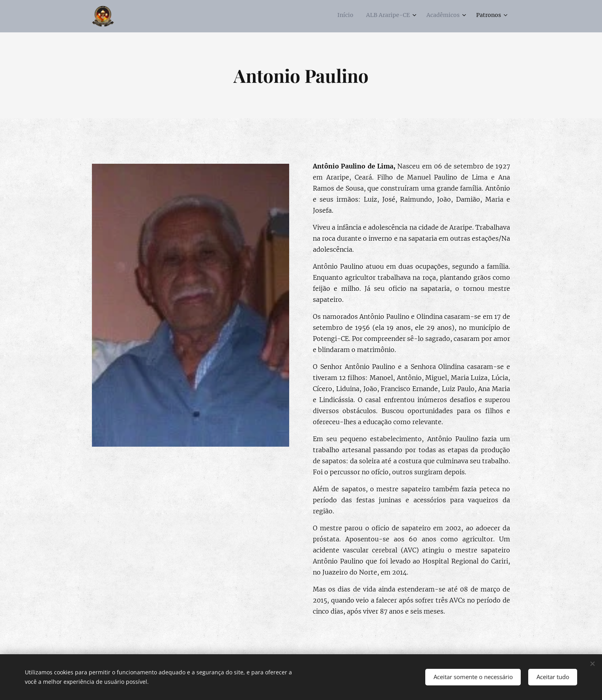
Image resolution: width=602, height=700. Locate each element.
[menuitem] (457, 16)
